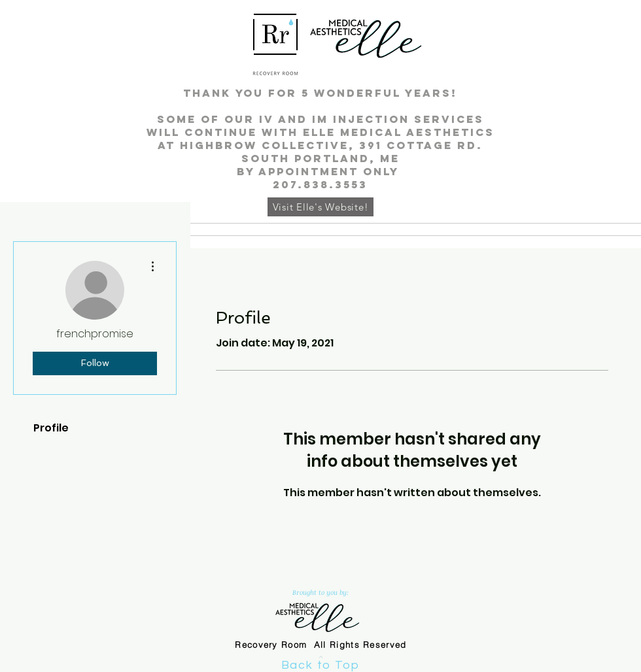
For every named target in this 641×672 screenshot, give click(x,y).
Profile (51, 428)
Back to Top (320, 665)
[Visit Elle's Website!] (320, 207)
